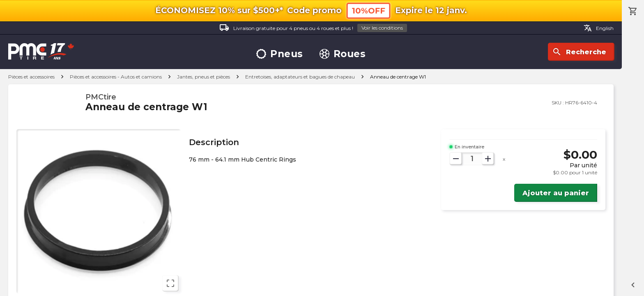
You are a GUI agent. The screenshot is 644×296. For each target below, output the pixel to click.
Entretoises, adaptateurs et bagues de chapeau (300, 77)
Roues (343, 54)
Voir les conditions (382, 28)
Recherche (579, 52)
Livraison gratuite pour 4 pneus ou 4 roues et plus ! (313, 28)
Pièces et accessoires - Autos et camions (116, 77)
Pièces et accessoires (31, 77)
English (599, 28)
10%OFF (368, 10)
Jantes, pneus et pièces (204, 77)
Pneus (280, 54)
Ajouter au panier (556, 193)
